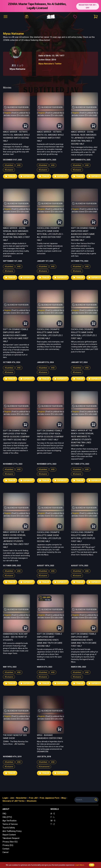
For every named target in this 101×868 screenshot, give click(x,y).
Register (8, 113)
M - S (53, 821)
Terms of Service (10, 824)
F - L (53, 817)
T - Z (53, 824)
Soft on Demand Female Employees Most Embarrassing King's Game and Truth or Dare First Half (84, 640)
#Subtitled (9, 165)
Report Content (9, 835)
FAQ (4, 814)
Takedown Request (11, 838)
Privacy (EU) (8, 845)
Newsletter (21, 798)
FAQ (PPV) (7, 817)
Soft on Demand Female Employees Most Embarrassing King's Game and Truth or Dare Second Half (50, 640)
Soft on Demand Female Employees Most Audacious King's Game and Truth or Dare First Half (16, 335)
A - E (53, 814)
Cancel (5, 852)
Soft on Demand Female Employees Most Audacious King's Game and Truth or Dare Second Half (84, 234)
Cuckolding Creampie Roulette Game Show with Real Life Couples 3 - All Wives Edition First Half (50, 234)
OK (92, 865)
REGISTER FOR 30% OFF (87, 6)
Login (5, 798)
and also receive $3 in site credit (16, 115)
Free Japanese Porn (49, 798)
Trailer (10, 176)
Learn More (80, 865)
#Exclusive (9, 170)
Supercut (27, 176)
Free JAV (33, 798)
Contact (6, 849)
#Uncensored (44, 767)
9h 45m (48, 600)
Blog (64, 798)
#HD (19, 165)
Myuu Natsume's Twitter (50, 64)
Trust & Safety (9, 828)
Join (12, 798)
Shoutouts (32, 801)
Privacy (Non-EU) (10, 842)
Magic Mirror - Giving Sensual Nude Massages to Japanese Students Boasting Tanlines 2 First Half (16, 234)
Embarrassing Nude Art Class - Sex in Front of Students (15, 637)
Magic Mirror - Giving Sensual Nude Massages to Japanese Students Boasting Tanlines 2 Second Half (84, 138)
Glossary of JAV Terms (14, 801)
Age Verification (9, 821)
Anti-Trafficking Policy (12, 831)
